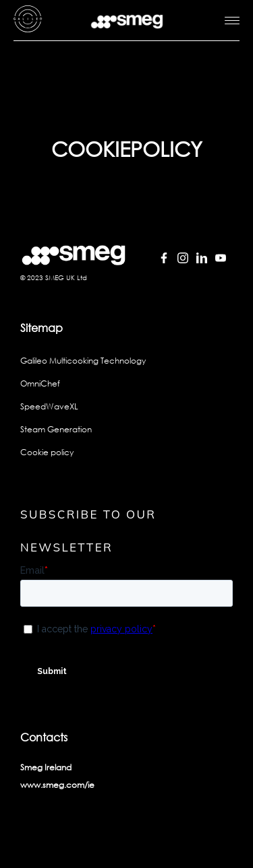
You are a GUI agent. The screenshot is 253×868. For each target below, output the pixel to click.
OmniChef (40, 383)
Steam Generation (56, 429)
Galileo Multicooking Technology (83, 361)
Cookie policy (47, 452)
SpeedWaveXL (49, 406)
